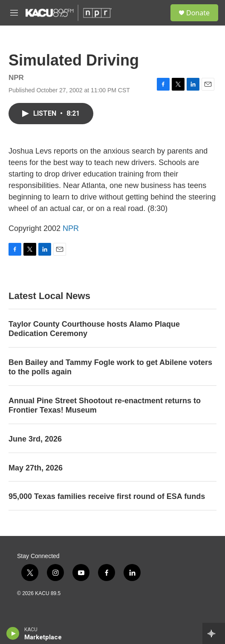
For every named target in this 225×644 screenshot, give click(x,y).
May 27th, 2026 (36, 468)
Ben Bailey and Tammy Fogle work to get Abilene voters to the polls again (110, 367)
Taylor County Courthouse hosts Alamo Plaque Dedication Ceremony (94, 329)
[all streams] (214, 633)
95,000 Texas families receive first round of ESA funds (107, 496)
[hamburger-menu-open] (14, 13)
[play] (13, 633)
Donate (198, 13)
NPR (71, 228)
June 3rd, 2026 (35, 439)
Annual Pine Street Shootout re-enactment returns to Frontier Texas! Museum (105, 405)
